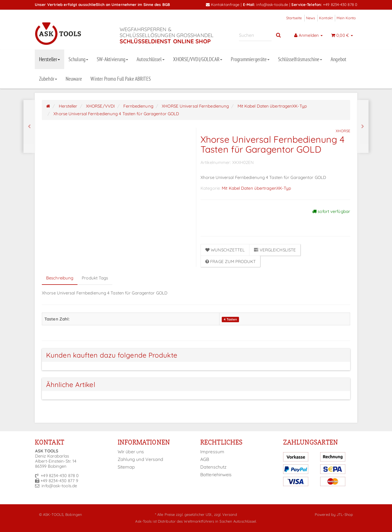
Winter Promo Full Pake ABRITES (121, 79)
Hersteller (49, 59)
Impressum (212, 452)
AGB (205, 459)
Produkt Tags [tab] (95, 278)
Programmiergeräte (250, 59)
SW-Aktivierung (112, 59)
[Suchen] (255, 35)
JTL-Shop (345, 514)
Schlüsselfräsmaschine (300, 59)
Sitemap (126, 467)
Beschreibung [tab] (60, 278)
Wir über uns (131, 452)
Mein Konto (346, 18)
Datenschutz (213, 467)
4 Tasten (231, 319)
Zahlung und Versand (141, 459)
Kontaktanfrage (223, 4)
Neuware (74, 79)
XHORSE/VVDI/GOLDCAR (198, 59)
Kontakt (326, 18)
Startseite (294, 18)
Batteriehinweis (216, 475)
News (311, 18)
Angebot (338, 59)
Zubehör (48, 79)
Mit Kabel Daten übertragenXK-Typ (256, 188)
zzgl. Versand (226, 514)
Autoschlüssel (150, 59)
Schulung (78, 59)
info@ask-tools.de (272, 4)
